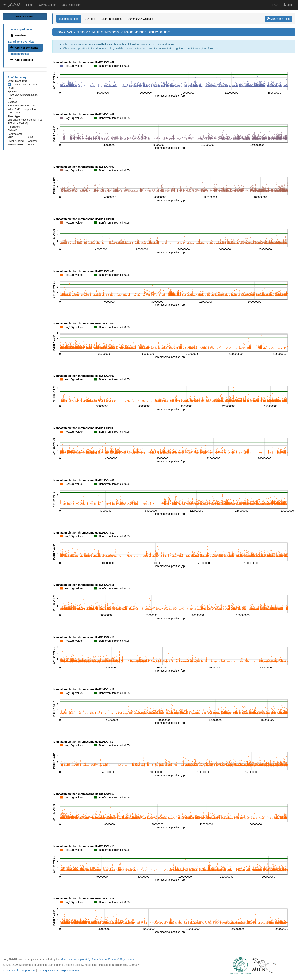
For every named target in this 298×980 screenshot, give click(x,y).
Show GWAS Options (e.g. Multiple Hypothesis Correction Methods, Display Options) (113, 32)
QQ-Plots (90, 19)
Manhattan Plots (69, 19)
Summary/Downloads (140, 19)
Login (289, 5)
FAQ (275, 5)
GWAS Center (47, 5)
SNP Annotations (112, 19)
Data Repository (71, 5)
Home (30, 5)
